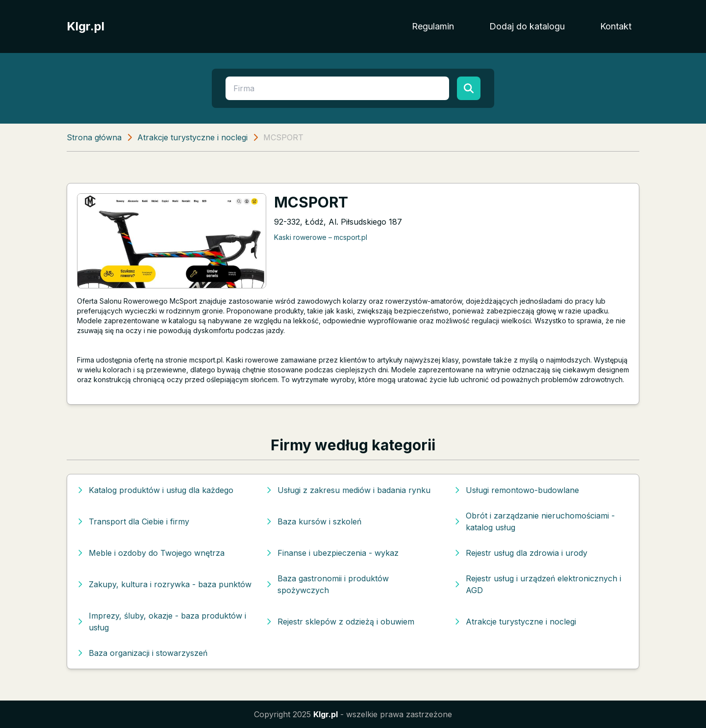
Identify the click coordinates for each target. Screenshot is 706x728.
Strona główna (94, 137)
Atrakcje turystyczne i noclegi (192, 137)
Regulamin (433, 26)
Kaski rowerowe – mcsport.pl (321, 237)
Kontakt (616, 26)
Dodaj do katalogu (527, 26)
